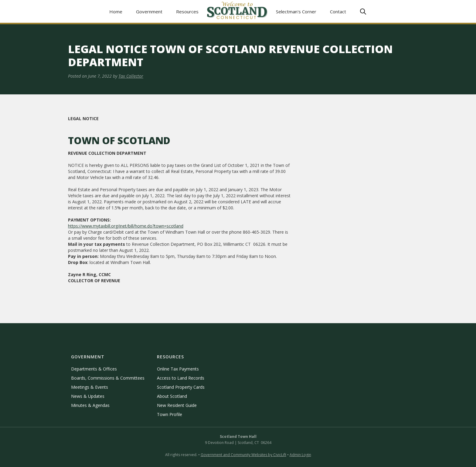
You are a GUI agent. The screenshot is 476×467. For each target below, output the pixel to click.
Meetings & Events (90, 387)
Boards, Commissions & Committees (108, 378)
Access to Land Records (181, 378)
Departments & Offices (94, 369)
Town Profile (170, 414)
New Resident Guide (177, 405)
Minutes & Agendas (90, 405)
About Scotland (172, 396)
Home (116, 12)
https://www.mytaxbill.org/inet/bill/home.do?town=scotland (126, 226)
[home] (237, 11)
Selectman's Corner (296, 12)
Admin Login (300, 455)
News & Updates (88, 396)
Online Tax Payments (178, 369)
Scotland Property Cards (181, 387)
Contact (338, 12)
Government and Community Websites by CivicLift (243, 455)
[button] (149, 11)
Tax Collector (131, 76)
